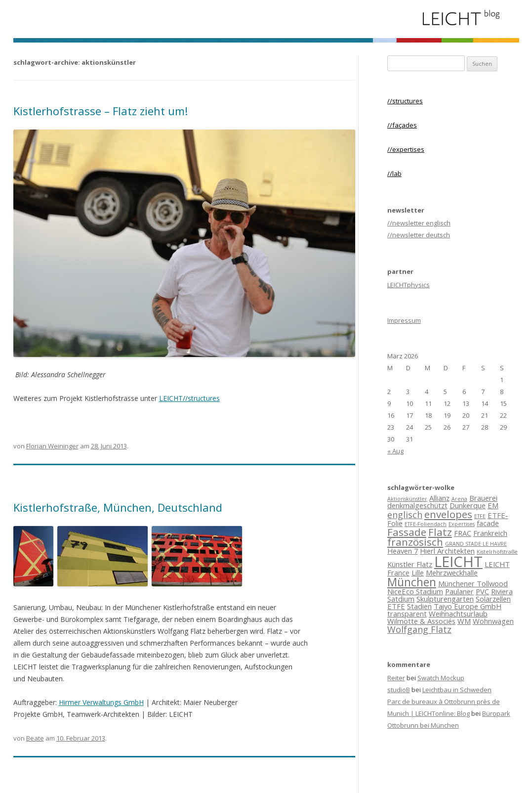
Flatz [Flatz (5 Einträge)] (440, 532)
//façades (402, 125)
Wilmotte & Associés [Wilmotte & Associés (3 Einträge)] (421, 621)
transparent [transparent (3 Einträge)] (407, 614)
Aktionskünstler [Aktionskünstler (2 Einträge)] (407, 499)
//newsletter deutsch (419, 235)
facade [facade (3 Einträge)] (488, 523)
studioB (399, 690)
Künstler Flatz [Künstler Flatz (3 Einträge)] (410, 564)
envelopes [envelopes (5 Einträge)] (448, 514)
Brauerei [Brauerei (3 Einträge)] (483, 498)
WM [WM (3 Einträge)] (464, 621)
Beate (35, 738)
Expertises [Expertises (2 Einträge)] (462, 524)
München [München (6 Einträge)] (412, 582)
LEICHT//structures (189, 398)
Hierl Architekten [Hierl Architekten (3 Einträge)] (447, 551)
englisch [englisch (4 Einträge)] (405, 515)
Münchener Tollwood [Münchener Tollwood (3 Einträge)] (473, 583)
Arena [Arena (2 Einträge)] (459, 499)
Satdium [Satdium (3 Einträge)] (401, 599)
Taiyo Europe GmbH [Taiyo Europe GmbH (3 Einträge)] (468, 606)
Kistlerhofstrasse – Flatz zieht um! (101, 111)
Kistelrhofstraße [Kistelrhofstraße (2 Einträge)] (497, 552)
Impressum (404, 320)
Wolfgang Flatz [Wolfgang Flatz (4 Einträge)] (419, 629)
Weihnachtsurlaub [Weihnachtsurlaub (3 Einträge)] (458, 614)
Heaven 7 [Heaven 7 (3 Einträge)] (403, 551)
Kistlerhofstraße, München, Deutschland (118, 507)
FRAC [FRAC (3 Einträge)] (463, 533)
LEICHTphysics (409, 285)
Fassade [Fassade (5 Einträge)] (407, 532)
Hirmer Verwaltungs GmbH (101, 702)
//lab (394, 174)
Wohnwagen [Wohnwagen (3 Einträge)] (493, 621)
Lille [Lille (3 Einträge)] (418, 573)
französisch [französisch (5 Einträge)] (415, 542)
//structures (405, 101)
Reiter (396, 678)
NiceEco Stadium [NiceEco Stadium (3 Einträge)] (415, 591)
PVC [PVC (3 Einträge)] (482, 591)
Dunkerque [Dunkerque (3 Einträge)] (468, 505)
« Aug (395, 451)
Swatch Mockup (441, 678)
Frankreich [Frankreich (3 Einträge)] (490, 533)
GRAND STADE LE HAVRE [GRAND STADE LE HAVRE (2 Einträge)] (476, 544)
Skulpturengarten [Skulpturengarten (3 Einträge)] (445, 599)
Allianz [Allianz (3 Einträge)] (439, 498)
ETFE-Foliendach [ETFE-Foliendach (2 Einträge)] (426, 524)
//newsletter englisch (419, 223)
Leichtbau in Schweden (457, 690)
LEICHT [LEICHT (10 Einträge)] (458, 562)
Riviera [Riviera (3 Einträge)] (502, 591)
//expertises (406, 149)
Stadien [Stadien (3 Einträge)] (419, 606)
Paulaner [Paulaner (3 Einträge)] (459, 591)
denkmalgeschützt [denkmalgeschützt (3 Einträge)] (417, 505)
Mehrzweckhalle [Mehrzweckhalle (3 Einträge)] (452, 573)
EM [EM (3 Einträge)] (493, 505)
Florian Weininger (52, 446)
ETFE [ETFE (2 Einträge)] (480, 516)
